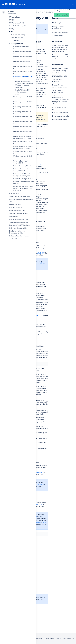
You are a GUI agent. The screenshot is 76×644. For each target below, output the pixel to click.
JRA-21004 (40, 253)
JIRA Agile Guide (14, 29)
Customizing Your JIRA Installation (19, 225)
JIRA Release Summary (18, 35)
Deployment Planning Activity (18, 228)
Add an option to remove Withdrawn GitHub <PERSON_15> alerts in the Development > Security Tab (61, 100)
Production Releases (17, 38)
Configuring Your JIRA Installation (19, 236)
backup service (41, 164)
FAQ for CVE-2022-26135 (60, 120)
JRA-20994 (38, 523)
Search (70, 4)
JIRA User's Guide (14, 17)
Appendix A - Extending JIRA (18, 26)
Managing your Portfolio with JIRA (19, 197)
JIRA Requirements (15, 204)
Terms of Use (50, 638)
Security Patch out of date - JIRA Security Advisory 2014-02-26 (61, 71)
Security (59, 638)
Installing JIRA (13, 239)
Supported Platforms (15, 207)
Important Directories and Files (18, 219)
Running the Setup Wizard (17, 210)
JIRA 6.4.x (11, 12)
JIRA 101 (12, 20)
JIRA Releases (13, 32)
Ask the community (59, 139)
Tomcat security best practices (18, 222)
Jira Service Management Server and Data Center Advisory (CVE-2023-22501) (23, 189)
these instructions (38, 263)
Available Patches (58, 36)
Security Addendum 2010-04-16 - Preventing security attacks (24, 92)
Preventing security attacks (61, 116)
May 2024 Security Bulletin (60, 113)
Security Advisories (17, 44)
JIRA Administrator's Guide (17, 23)
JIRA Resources (14, 194)
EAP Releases (15, 41)
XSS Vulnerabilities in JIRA (60, 32)
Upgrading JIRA (14, 216)
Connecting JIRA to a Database (18, 213)
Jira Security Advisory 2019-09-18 (23, 166)
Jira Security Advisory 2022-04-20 (23, 179)
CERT (41, 316)
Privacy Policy (39, 638)
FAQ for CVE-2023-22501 (60, 76)
